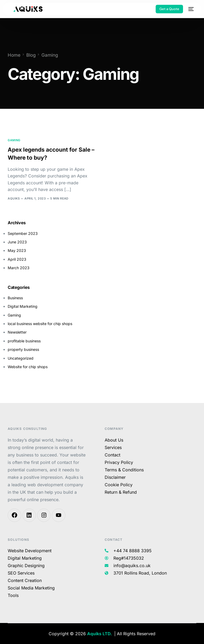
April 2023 (17, 259)
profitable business (24, 341)
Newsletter (17, 332)
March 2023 (19, 268)
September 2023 (23, 233)
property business (23, 349)
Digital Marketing (23, 306)
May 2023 (17, 251)
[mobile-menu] (191, 9)
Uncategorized (21, 358)
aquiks (14, 198)
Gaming (14, 140)
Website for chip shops (28, 367)
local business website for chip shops (40, 324)
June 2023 (17, 242)
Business (15, 298)
